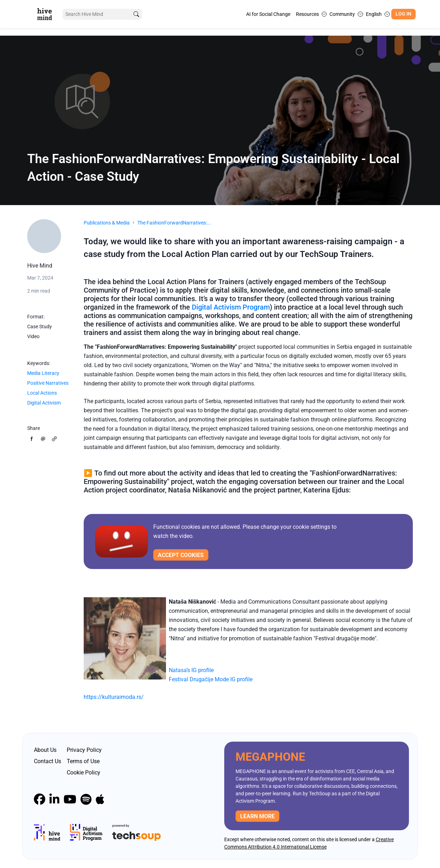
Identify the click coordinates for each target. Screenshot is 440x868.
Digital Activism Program (231, 307)
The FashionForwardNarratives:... (174, 223)
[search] (136, 14)
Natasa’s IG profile (191, 670)
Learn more (257, 816)
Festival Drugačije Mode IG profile (211, 679)
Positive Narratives (48, 383)
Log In (403, 14)
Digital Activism (44, 403)
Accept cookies (181, 555)
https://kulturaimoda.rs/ (114, 697)
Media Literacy (43, 373)
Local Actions (42, 393)
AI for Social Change (268, 14)
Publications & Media (107, 223)
